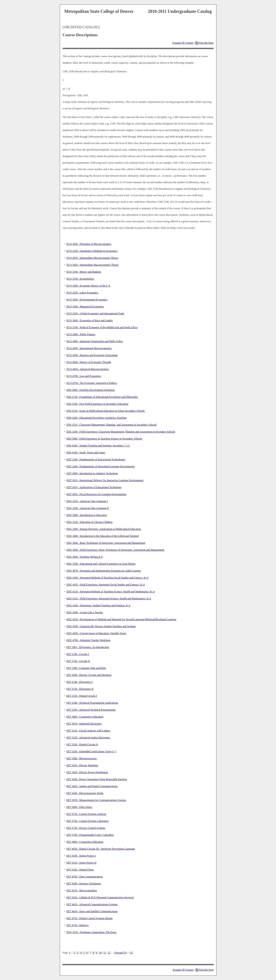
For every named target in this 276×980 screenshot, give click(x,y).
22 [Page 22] (131, 953)
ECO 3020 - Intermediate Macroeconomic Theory (93, 265)
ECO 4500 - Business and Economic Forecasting (92, 355)
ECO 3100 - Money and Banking (84, 272)
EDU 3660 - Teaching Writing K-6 (85, 557)
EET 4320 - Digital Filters (80, 870)
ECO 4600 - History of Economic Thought (89, 362)
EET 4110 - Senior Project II (82, 863)
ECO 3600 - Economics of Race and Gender (90, 320)
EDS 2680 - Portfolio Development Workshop (91, 390)
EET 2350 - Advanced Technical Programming (91, 710)
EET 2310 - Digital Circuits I (82, 696)
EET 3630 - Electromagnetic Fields (85, 793)
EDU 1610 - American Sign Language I (87, 501)
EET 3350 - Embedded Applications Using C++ (92, 751)
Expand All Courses (183, 43)
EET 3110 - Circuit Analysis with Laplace (88, 731)
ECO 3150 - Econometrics (80, 279)
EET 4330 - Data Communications (85, 877)
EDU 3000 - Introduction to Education (87, 515)
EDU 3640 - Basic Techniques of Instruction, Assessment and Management (106, 543)
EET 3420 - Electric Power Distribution (87, 772)
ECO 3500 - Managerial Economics (85, 307)
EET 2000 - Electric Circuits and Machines (89, 675)
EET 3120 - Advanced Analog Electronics (88, 738)
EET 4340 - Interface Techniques (84, 884)
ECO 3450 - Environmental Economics (87, 300)
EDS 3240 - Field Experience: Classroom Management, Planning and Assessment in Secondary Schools (121, 432)
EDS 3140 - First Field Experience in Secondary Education (97, 404)
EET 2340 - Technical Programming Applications (92, 703)
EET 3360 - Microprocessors (82, 758)
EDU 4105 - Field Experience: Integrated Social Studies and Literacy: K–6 (106, 585)
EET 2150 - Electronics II (80, 689)
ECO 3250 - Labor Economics (82, 293)
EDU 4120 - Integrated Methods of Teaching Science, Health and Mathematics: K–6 (111, 592)
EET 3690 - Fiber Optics (79, 807)
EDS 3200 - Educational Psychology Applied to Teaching (97, 418)
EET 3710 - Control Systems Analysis (86, 814)
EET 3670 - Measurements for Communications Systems (96, 800)
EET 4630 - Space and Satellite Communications (92, 911)
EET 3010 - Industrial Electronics (84, 724)
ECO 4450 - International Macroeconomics (89, 348)
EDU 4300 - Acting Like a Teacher (85, 612)
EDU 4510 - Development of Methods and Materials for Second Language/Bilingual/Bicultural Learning (121, 619)
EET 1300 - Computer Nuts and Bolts (86, 668)
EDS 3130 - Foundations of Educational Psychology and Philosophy (102, 397)
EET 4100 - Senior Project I (81, 856)
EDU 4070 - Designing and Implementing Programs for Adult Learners (104, 571)
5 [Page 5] (84, 953)
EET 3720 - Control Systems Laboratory (88, 821)
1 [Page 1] (70, 953)
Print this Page (204, 43)
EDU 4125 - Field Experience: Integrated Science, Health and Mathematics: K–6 (109, 599)
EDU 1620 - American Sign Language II (88, 508)
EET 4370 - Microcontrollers (82, 890)
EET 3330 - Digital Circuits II (82, 745)
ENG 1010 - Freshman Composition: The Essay (92, 932)
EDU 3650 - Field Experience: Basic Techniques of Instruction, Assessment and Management (115, 550)
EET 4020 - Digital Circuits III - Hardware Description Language (101, 849)
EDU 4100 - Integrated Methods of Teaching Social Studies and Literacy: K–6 (108, 578)
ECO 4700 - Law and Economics (84, 376)
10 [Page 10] (100, 953)
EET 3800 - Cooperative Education (85, 842)
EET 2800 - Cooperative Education (85, 717)
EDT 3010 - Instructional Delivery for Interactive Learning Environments (105, 480)
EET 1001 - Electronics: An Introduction (88, 647)
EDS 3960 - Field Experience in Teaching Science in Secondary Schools (104, 439)
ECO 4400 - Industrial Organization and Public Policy (95, 341)
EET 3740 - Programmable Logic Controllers (90, 835)
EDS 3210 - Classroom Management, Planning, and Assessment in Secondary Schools (112, 425)
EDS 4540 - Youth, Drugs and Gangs (86, 453)
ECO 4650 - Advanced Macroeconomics (88, 369)
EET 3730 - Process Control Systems (86, 828)
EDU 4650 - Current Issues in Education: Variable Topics (96, 633)
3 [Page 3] (78, 953)
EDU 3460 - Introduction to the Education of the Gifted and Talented (103, 536)
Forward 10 (120, 953)
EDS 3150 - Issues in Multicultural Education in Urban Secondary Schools (106, 411)
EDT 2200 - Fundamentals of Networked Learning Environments (101, 466)
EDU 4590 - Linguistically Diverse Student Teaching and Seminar (101, 626)
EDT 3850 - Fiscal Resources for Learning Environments (96, 494)
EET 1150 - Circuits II (78, 661)
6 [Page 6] (87, 953)
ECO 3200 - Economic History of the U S (88, 286)
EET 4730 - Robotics (78, 925)
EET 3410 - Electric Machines (82, 765)
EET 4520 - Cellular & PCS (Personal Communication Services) (100, 897)
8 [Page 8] (93, 953)
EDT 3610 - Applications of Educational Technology (94, 487)
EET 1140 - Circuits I (78, 654)
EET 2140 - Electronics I (80, 682)
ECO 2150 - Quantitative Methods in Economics (92, 251)
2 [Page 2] (75, 953)
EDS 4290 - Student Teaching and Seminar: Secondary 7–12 (98, 446)
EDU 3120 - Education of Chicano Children (89, 522)
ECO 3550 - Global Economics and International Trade (95, 313)
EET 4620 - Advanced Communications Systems (92, 904)
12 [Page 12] (109, 953)
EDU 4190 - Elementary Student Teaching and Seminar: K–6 (99, 605)
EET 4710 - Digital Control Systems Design (90, 918)
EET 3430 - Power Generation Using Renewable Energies (97, 779)
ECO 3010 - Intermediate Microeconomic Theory (92, 258)
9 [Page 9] (97, 953)
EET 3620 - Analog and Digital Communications (92, 786)
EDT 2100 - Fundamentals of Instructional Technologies (96, 459)
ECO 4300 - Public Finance (81, 334)
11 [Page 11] (105, 953)
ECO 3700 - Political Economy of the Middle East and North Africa (102, 327)
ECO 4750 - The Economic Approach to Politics (92, 383)
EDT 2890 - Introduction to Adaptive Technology (92, 473)
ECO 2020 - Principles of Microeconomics (89, 244)
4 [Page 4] (81, 953)
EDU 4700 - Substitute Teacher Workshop (89, 640)
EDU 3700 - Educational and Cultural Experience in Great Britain (101, 564)
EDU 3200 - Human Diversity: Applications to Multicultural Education (104, 529)
